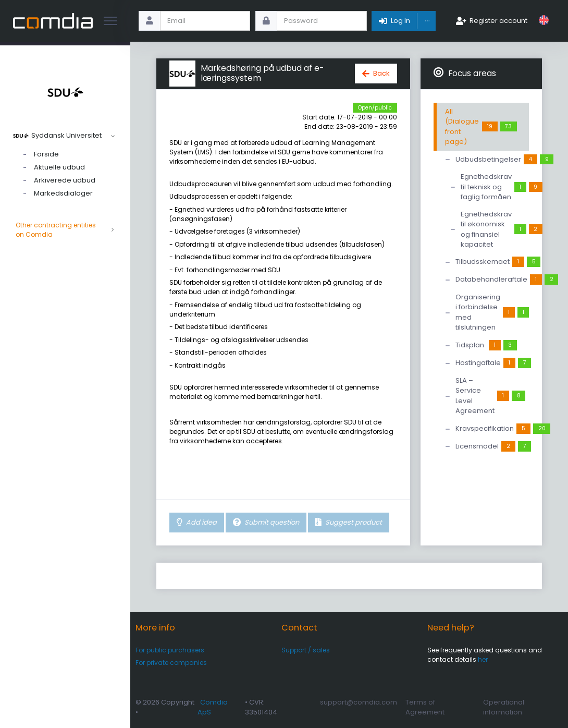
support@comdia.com (359, 702)
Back (381, 73)
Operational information (504, 707)
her (483, 659)
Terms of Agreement (425, 707)
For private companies (171, 663)
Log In (400, 21)
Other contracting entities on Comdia (65, 230)
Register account (498, 21)
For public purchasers (170, 650)
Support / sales (306, 650)
